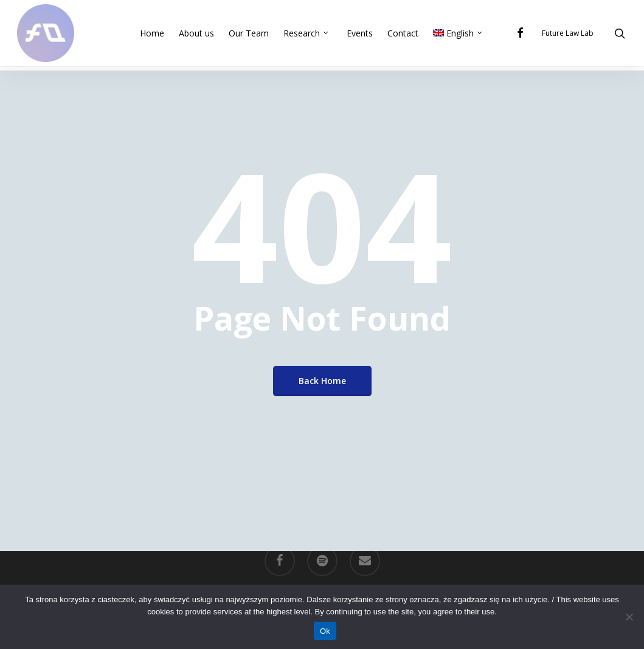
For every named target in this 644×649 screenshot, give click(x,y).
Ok (325, 631)
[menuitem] (459, 35)
